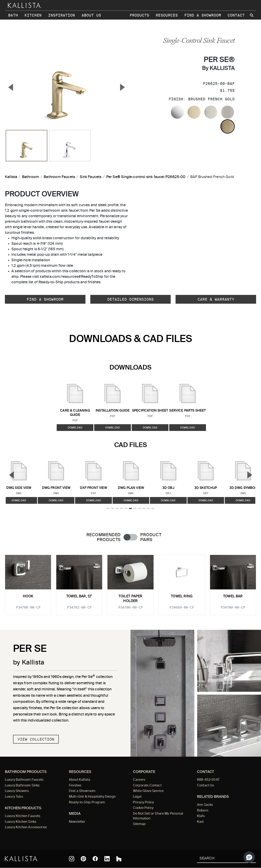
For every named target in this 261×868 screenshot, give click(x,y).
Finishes (75, 786)
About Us (91, 15)
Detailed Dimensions (130, 299)
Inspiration (62, 15)
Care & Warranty (216, 299)
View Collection (36, 739)
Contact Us (206, 786)
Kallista (11, 177)
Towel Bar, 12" (79, 596)
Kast (200, 822)
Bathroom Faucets (59, 177)
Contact (236, 15)
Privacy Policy (143, 803)
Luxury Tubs (14, 797)
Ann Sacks (205, 805)
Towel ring (182, 596)
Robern (203, 811)
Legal (137, 797)
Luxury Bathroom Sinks (22, 786)
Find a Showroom (203, 15)
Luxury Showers (17, 791)
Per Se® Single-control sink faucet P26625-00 (146, 177)
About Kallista (80, 780)
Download (75, 427)
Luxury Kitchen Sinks (21, 822)
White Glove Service (148, 791)
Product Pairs (151, 537)
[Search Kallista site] (252, 15)
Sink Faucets (91, 177)
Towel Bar (233, 596)
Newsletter (77, 822)
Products (139, 15)
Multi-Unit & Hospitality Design (92, 797)
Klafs (201, 816)
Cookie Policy (143, 808)
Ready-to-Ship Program (87, 803)
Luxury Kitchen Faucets (23, 816)
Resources (167, 15)
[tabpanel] (130, 582)
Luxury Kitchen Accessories (26, 827)
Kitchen (33, 15)
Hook (28, 596)
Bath (13, 15)
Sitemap (139, 824)
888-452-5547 (208, 780)
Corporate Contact (147, 786)
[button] (249, 857)
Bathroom (30, 177)
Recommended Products (104, 537)
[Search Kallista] (221, 859)
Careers (139, 780)
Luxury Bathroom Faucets (24, 780)
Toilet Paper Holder (130, 599)
